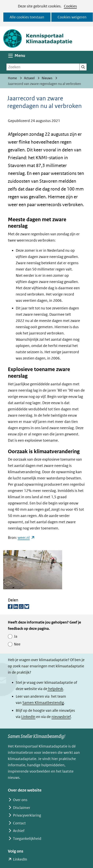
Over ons (20, 800)
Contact (19, 823)
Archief (19, 831)
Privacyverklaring (27, 815)
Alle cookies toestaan (27, 17)
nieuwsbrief (61, 717)
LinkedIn (28, 717)
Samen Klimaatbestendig (43, 703)
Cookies (70, 6)
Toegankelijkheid (27, 839)
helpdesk (55, 689)
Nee (17, 644)
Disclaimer (22, 808)
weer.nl (26, 538)
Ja (16, 636)
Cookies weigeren (72, 17)
